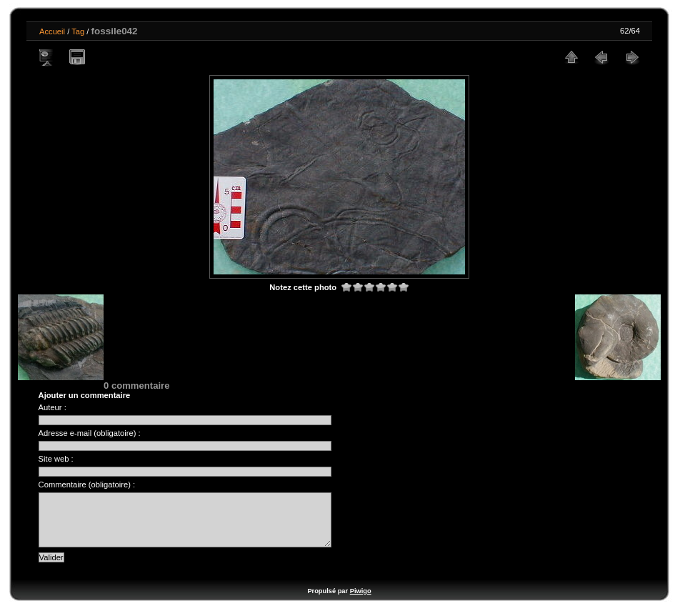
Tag (78, 31)
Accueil (52, 31)
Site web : (56, 459)
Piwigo (361, 602)
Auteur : (52, 407)
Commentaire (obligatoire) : (87, 485)
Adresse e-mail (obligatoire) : (90, 433)
